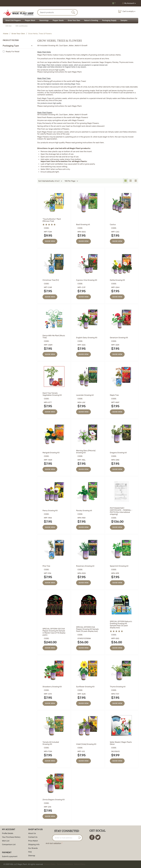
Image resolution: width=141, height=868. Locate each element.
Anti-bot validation (53, 843)
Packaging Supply (109, 20)
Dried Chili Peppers (13, 20)
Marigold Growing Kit (51, 453)
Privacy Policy (50, 864)
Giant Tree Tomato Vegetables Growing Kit (52, 394)
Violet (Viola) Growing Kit (86, 744)
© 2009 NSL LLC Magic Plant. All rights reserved (45, 864)
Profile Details (8, 833)
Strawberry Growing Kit (52, 687)
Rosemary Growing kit (85, 566)
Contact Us (33, 837)
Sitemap (32, 856)
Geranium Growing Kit (119, 338)
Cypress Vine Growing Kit (87, 280)
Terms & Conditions (65, 864)
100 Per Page (71, 181)
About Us (32, 833)
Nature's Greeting (91, 20)
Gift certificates (22, 26)
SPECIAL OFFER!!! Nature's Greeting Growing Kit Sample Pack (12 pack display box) (121, 625)
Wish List (6, 841)
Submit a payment (10, 856)
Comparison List (9, 844)
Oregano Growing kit (118, 453)
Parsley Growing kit (84, 511)
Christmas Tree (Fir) (51, 280)
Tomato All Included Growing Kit (51, 743)
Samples (124, 20)
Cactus (113, 224)
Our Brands (33, 848)
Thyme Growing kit (118, 687)
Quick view (50, 241)
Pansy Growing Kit (50, 511)
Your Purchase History (11, 837)
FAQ (30, 852)
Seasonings (44, 20)
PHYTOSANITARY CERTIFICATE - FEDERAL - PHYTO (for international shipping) (121, 511)
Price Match (33, 841)
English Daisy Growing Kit (87, 338)
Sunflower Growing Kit (85, 687)
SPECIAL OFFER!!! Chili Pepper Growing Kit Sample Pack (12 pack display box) (87, 629)
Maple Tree (114, 395)
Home (6, 34)
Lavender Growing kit (85, 395)
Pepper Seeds (58, 20)
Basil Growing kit (83, 224)
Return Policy (80, 864)
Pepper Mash (30, 20)
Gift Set (8, 26)
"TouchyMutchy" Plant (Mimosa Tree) (52, 220)
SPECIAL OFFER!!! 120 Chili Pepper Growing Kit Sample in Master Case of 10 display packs (54, 632)
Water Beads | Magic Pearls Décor (121, 743)
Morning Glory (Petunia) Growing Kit (86, 452)
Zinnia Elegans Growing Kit (54, 800)
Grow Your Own (74, 20)
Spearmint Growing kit (119, 566)
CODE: (47, 228)
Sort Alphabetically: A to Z (50, 181)
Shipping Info (34, 844)
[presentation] (67, 850)
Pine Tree (46, 566)
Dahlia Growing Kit (117, 280)
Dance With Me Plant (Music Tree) (54, 337)
